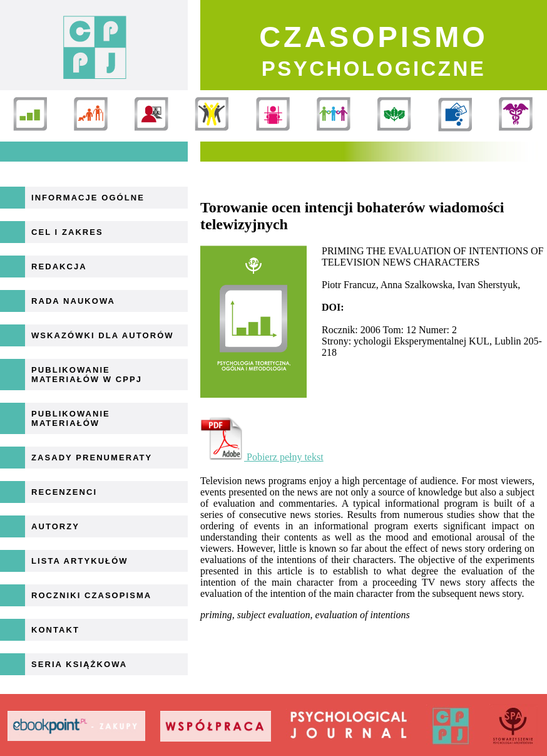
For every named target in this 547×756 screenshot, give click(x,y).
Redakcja (59, 267)
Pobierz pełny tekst (262, 457)
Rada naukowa (73, 301)
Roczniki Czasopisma (91, 595)
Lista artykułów (80, 561)
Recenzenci (64, 492)
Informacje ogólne (88, 198)
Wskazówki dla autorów (103, 335)
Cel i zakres (67, 232)
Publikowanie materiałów (71, 418)
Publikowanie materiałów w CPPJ (87, 375)
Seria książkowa (79, 664)
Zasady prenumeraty (92, 458)
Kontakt (55, 630)
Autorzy (55, 526)
